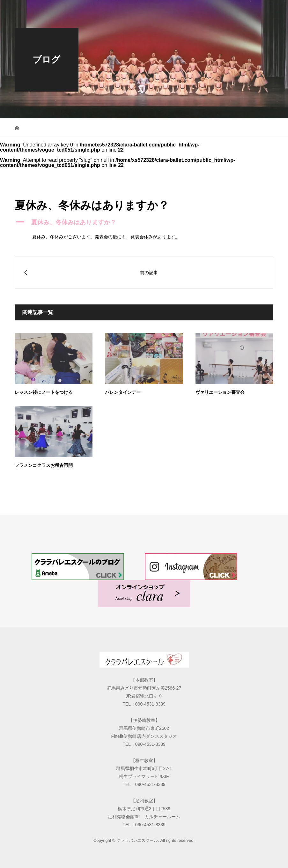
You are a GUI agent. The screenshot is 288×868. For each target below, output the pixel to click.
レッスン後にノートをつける (44, 392)
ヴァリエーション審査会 (220, 392)
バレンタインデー (123, 392)
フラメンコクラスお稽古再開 (44, 465)
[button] (144, 223)
